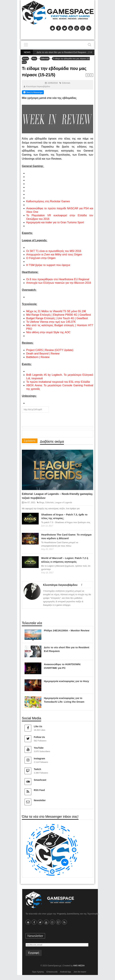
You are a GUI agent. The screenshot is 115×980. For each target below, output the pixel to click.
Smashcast (40, 780)
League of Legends (63, 503)
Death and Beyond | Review (43, 354)
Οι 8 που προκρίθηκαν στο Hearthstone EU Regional (58, 279)
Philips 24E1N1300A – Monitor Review (67, 630)
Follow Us (39, 737)
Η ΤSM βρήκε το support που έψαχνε (48, 265)
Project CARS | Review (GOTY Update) (50, 350)
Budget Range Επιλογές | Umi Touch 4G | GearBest (57, 318)
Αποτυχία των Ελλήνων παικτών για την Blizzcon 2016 (59, 283)
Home (25, 59)
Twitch (37, 769)
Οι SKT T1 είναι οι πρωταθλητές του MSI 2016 (54, 251)
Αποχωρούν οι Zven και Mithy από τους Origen (54, 255)
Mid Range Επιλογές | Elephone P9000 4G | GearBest (59, 315)
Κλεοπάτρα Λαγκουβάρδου (38, 86)
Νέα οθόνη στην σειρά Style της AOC (48, 332)
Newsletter (40, 800)
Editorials (45, 59)
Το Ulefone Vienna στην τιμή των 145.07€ (51, 322)
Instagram (39, 759)
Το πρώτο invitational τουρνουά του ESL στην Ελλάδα (58, 382)
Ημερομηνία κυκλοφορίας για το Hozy (66, 681)
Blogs (42, 503)
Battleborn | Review (38, 357)
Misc (34, 59)
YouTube (39, 748)
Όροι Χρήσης (38, 972)
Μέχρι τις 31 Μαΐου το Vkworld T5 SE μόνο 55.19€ (56, 311)
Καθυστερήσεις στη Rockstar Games (48, 201)
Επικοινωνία (52, 972)
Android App (65, 972)
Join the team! (80, 972)
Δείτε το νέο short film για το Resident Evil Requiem (65, 52)
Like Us (38, 726)
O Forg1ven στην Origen (41, 258)
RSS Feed (39, 790)
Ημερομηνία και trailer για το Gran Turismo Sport (55, 222)
